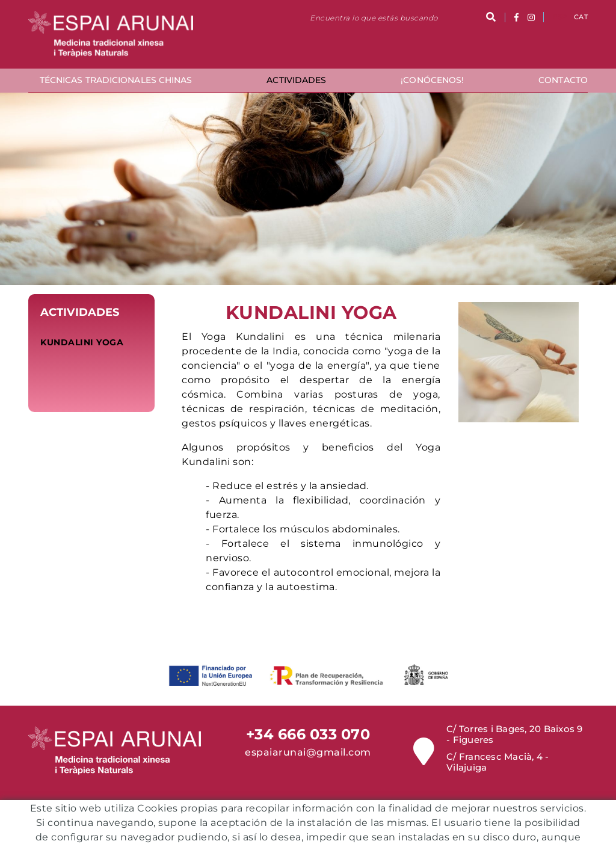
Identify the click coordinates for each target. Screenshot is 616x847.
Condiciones (262, 839)
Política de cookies (279, 830)
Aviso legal (352, 830)
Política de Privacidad (342, 839)
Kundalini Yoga (82, 342)
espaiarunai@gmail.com (308, 752)
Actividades (80, 312)
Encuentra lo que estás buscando (374, 18)
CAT (581, 17)
